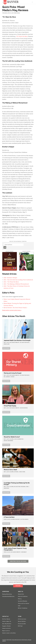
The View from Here (24, 343)
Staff (19, 606)
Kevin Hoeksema (24, 408)
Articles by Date (22, 624)
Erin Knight (24, 552)
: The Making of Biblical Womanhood (16, 284)
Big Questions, (17, 487)
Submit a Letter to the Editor (9, 633)
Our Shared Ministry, (15, 343)
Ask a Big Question (7, 624)
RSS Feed (20, 626)
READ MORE (6, 348)
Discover (17, 519)
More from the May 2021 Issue (18, 561)
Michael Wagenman (8, 441)
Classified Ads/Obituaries (8, 597)
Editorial (16, 472)
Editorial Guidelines (23, 597)
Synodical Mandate (23, 601)
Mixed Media (17, 13)
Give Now (18, 586)
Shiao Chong (22, 472)
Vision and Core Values (24, 604)
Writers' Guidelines (23, 608)
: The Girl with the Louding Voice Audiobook (18, 280)
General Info (21, 594)
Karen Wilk (6, 488)
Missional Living (25, 487)
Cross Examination (18, 439)
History (20, 599)
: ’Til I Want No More (11, 282)
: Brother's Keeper (10, 278)
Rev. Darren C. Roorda (9, 377)
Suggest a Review (6, 626)
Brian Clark (7, 344)
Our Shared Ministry (14, 408)
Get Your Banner (6, 619)
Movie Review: (15, 308)
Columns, (12, 439)
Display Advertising (7, 594)
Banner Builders (22, 621)
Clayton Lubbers (24, 519)
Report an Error (6, 631)
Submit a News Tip (7, 621)
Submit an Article (6, 628)
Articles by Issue (22, 619)
